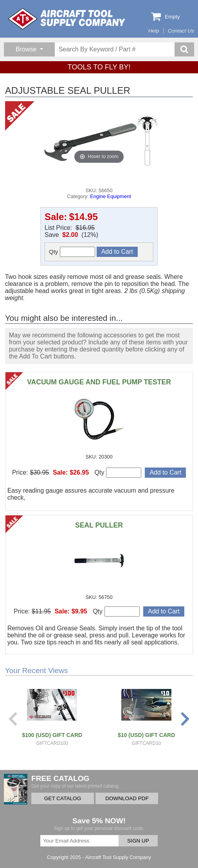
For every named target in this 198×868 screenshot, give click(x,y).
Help (154, 31)
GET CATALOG (63, 798)
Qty (72, 252)
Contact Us (181, 31)
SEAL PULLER (99, 525)
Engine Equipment (111, 196)
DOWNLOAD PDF (127, 798)
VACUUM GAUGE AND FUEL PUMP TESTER (99, 382)
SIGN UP (138, 841)
